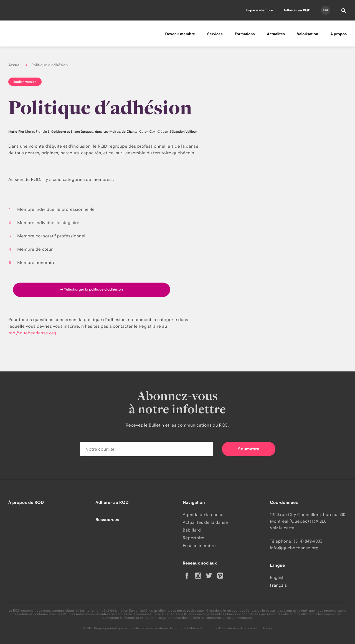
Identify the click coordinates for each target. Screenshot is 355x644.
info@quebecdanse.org (294, 548)
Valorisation (308, 34)
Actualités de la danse (205, 522)
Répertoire (194, 538)
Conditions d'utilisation (218, 628)
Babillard (192, 530)
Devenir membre (180, 34)
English (277, 577)
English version (25, 82)
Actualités (276, 34)
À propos (338, 34)
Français (278, 585)
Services (215, 34)
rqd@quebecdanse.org (32, 333)
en (325, 10)
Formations (245, 34)
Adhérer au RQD (297, 10)
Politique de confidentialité (175, 628)
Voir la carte (282, 528)
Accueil (15, 65)
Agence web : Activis (256, 628)
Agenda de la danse (203, 515)
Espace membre (260, 10)
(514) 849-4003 (308, 541)
